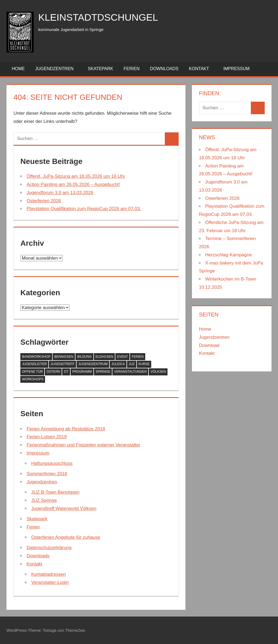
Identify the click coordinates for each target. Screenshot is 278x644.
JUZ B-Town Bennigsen (55, 492)
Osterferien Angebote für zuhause (66, 537)
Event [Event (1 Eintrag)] (122, 357)
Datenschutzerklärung (49, 548)
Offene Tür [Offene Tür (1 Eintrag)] (32, 372)
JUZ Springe (44, 500)
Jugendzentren (57, 69)
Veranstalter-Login (50, 582)
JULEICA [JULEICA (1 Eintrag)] (118, 364)
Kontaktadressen (49, 574)
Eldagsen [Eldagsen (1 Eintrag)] (104, 357)
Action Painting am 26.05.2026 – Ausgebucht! (73, 184)
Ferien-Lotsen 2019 (47, 437)
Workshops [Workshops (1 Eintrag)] (33, 379)
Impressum (239, 69)
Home (18, 69)
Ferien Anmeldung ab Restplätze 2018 (66, 429)
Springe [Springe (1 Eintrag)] (103, 372)
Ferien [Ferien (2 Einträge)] (138, 357)
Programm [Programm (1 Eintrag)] (82, 372)
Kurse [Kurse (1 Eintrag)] (144, 364)
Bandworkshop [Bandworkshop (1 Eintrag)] (36, 357)
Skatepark (100, 69)
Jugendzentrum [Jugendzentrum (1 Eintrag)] (93, 364)
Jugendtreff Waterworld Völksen (64, 508)
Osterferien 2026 (44, 201)
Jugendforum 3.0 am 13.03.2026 (60, 193)
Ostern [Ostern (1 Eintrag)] (53, 372)
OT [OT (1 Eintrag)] (66, 372)
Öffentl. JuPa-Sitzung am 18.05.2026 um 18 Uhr (76, 176)
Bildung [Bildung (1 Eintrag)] (84, 357)
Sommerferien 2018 (47, 474)
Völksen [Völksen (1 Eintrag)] (158, 372)
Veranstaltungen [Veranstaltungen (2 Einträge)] (130, 372)
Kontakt (202, 69)
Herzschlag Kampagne (229, 255)
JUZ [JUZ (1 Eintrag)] (132, 364)
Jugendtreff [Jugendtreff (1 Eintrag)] (62, 364)
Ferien (132, 69)
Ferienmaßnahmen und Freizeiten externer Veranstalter (83, 445)
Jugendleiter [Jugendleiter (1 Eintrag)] (34, 364)
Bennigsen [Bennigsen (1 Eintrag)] (64, 357)
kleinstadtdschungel (99, 17)
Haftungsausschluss (52, 463)
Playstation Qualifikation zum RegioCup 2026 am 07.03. (84, 209)
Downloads (164, 69)
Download (209, 345)
